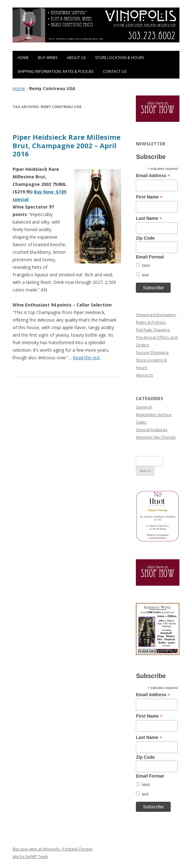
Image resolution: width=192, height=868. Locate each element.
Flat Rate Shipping (153, 330)
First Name (149, 197)
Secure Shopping (152, 352)
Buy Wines (48, 58)
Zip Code (145, 238)
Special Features (152, 430)
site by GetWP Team (30, 857)
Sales (141, 422)
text (145, 275)
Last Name (149, 218)
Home (23, 58)
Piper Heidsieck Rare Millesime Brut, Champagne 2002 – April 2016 (67, 145)
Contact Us (115, 71)
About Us (76, 58)
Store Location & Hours (120, 58)
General (144, 407)
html (146, 266)
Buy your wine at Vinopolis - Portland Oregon (53, 849)
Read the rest (86, 358)
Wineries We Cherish (156, 437)
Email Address (153, 176)
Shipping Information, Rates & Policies (56, 71)
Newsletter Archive (154, 415)
